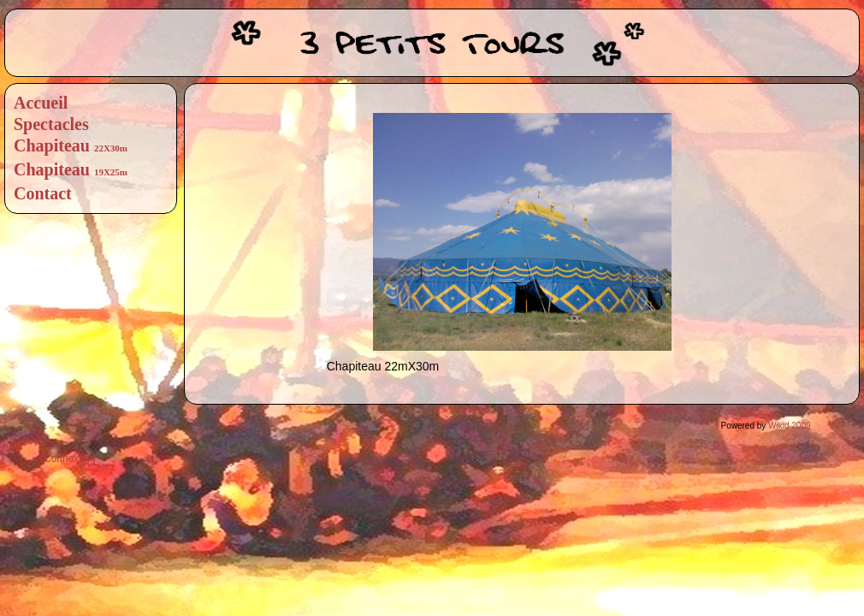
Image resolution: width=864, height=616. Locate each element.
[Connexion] (68, 459)
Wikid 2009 (789, 426)
